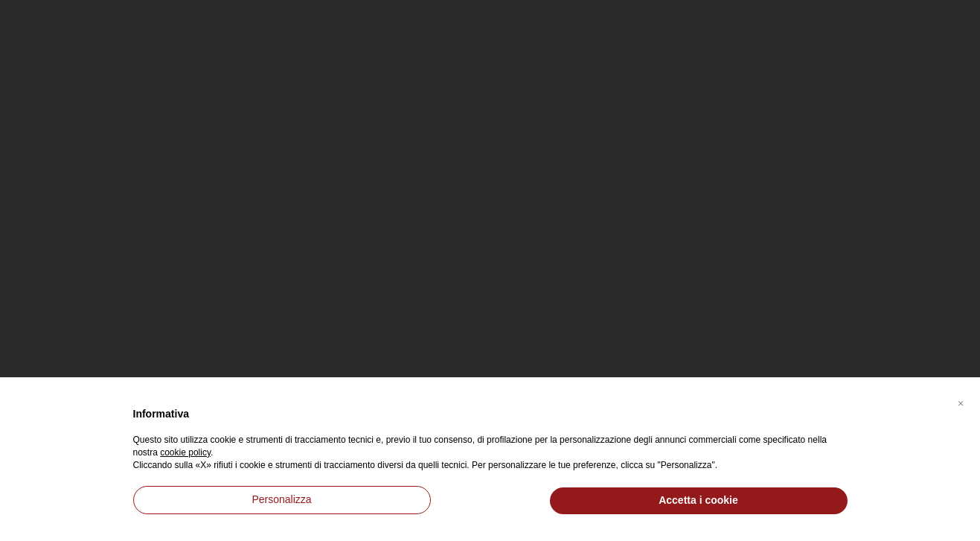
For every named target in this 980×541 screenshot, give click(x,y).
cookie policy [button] (185, 452)
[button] (961, 401)
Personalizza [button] (281, 499)
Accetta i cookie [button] (698, 500)
